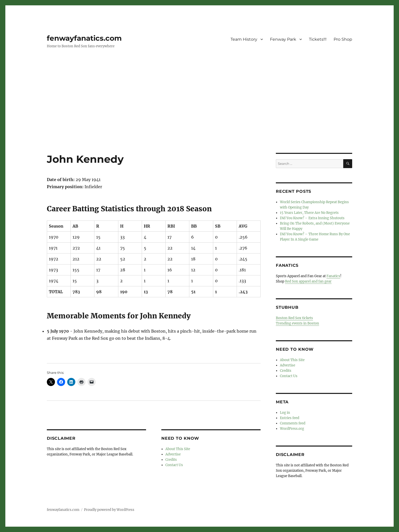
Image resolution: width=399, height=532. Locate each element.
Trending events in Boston (297, 323)
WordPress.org (292, 429)
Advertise (173, 454)
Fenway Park (283, 39)
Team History (244, 39)
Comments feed (293, 423)
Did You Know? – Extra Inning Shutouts (312, 218)
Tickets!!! (318, 39)
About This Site (178, 449)
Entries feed (290, 418)
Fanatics (333, 276)
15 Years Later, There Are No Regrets (309, 213)
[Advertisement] (199, 115)
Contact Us (174, 465)
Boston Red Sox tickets (294, 318)
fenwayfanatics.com (84, 38)
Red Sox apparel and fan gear (308, 281)
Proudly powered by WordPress (109, 510)
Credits (171, 460)
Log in (285, 413)
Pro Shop (343, 39)
